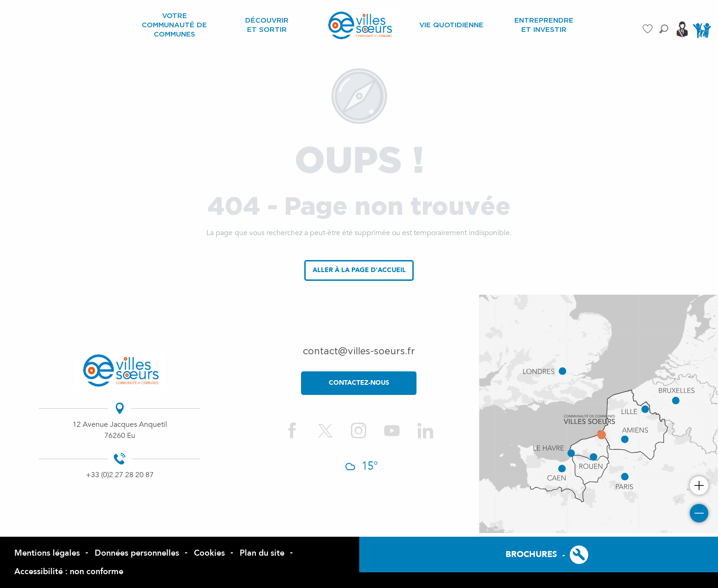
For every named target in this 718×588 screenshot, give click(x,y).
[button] (664, 29)
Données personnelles (137, 553)
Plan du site (262, 553)
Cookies (209, 553)
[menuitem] (175, 25)
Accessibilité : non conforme (69, 572)
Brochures (531, 555)
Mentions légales (47, 553)
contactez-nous (359, 383)
